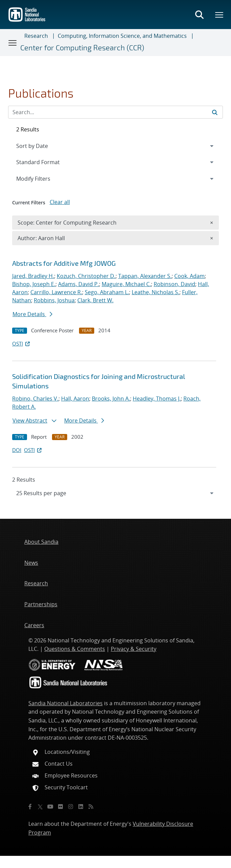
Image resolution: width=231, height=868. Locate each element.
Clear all (60, 202)
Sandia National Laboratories (66, 703)
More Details (32, 314)
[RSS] (91, 807)
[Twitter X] (40, 807)
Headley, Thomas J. (157, 399)
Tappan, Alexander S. (145, 276)
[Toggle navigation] (13, 43)
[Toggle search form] (199, 15)
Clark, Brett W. (95, 300)
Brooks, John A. (111, 399)
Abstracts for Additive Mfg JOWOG (64, 263)
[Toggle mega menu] (220, 15)
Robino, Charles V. (35, 399)
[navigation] (115, 493)
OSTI (22, 343)
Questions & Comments (75, 649)
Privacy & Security (134, 649)
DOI (17, 450)
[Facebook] (30, 807)
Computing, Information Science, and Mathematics (122, 36)
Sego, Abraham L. (107, 292)
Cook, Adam (189, 276)
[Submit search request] (215, 112)
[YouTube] (50, 807)
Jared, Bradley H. (33, 276)
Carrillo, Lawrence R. (56, 292)
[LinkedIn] (81, 807)
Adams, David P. (79, 284)
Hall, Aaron (75, 399)
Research (36, 36)
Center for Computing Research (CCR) (82, 47)
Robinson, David (174, 284)
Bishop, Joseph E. (34, 284)
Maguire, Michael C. (126, 284)
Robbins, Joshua (54, 300)
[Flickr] (60, 807)
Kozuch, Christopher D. (86, 276)
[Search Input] (115, 112)
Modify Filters (42, 178)
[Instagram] (71, 807)
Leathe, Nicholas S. (156, 292)
